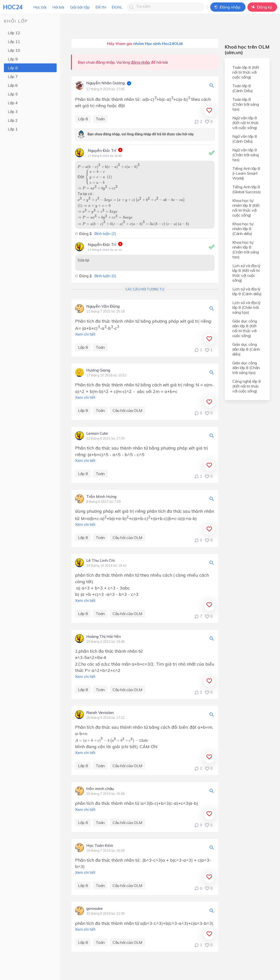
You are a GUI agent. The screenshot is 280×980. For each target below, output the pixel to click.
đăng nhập (140, 62)
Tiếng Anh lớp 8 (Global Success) (247, 189)
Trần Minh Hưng (101, 497)
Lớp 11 (14, 42)
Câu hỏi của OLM (127, 410)
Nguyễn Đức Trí (102, 150)
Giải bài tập (80, 7)
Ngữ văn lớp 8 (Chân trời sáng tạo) (246, 155)
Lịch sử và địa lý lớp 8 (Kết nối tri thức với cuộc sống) (246, 273)
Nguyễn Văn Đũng (103, 306)
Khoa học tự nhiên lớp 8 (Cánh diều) (243, 229)
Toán (100, 119)
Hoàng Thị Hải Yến (104, 637)
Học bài (40, 7)
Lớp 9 (13, 59)
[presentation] (109, 166)
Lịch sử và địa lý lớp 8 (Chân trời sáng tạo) (246, 307)
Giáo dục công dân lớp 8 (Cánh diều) (246, 349)
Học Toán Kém (100, 846)
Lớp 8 (13, 68)
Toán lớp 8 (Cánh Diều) (243, 88)
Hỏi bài (58, 7)
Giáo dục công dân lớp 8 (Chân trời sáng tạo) (246, 368)
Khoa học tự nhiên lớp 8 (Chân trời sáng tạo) (246, 250)
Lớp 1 (13, 129)
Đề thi (101, 7)
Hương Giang (98, 370)
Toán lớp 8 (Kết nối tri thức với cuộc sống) (246, 72)
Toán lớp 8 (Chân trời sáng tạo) (246, 104)
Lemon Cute (97, 434)
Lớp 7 (13, 77)
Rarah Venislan (100, 713)
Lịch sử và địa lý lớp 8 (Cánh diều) (247, 291)
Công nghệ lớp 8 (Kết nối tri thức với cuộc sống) (247, 386)
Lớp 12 (14, 33)
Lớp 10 (14, 50)
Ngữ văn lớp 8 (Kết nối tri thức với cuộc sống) (246, 123)
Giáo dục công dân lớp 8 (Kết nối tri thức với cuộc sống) (245, 328)
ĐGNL (117, 7)
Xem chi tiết (85, 334)
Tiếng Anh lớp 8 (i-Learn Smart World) (246, 173)
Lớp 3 (13, 112)
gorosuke (94, 909)
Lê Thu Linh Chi (101, 561)
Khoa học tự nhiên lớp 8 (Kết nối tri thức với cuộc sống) (246, 208)
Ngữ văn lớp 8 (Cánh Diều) (245, 139)
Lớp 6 (13, 85)
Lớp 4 (13, 103)
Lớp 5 (13, 94)
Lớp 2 (13, 120)
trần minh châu (100, 789)
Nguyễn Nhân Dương (105, 83)
